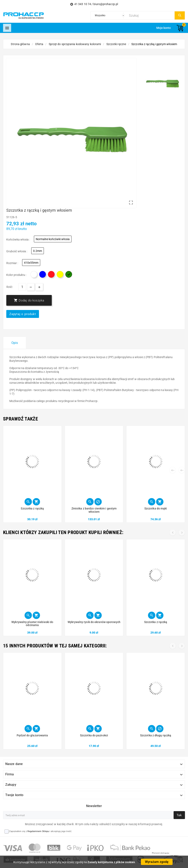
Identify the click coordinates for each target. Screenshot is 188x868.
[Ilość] (22, 287)
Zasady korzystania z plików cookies (111, 862)
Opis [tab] (15, 343)
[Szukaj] (151, 15)
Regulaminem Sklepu (38, 831)
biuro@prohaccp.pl (106, 4)
